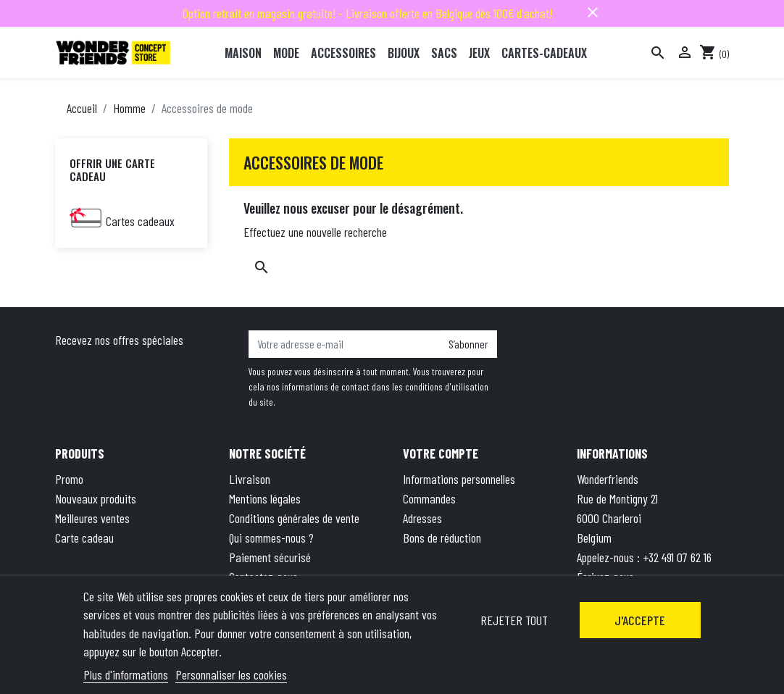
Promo (69, 479)
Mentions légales (265, 498)
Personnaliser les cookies (231, 674)
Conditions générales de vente (294, 518)
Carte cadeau (84, 538)
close (593, 12)
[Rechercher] (658, 53)
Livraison (250, 479)
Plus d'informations (126, 674)
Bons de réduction (442, 538)
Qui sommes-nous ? (271, 538)
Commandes (429, 498)
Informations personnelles (459, 479)
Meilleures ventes (92, 518)
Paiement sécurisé (270, 557)
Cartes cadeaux (140, 221)
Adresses (422, 518)
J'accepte (640, 620)
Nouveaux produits (96, 498)
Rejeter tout (514, 620)
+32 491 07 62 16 (677, 557)
